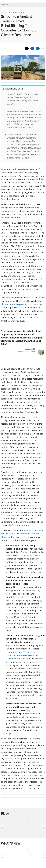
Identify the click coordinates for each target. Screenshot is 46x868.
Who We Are (5, 5)
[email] (3, 48)
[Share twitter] (27, 49)
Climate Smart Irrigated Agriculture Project (22, 304)
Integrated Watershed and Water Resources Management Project (22, 655)
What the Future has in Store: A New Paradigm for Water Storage (22, 534)
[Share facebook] (32, 48)
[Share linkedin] (38, 48)
